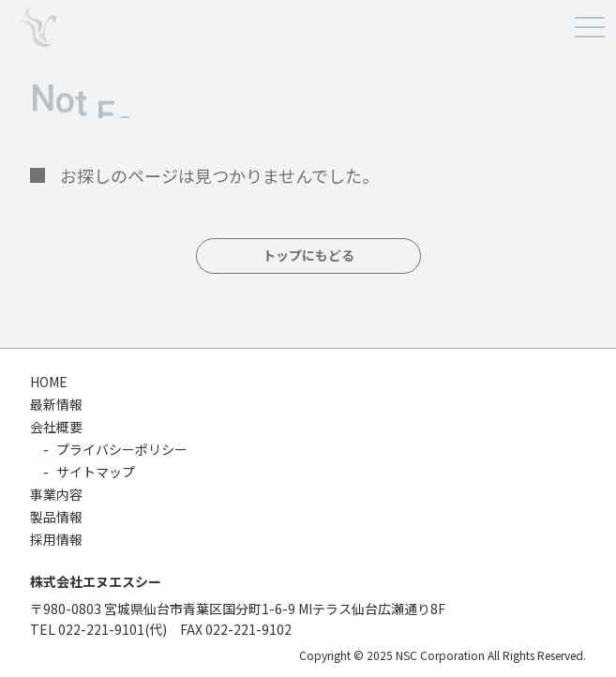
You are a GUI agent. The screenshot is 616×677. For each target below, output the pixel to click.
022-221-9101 (101, 629)
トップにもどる (308, 256)
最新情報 (56, 404)
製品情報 (56, 517)
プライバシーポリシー (122, 449)
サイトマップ (96, 472)
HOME (49, 382)
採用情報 (56, 539)
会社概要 (56, 427)
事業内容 (56, 494)
